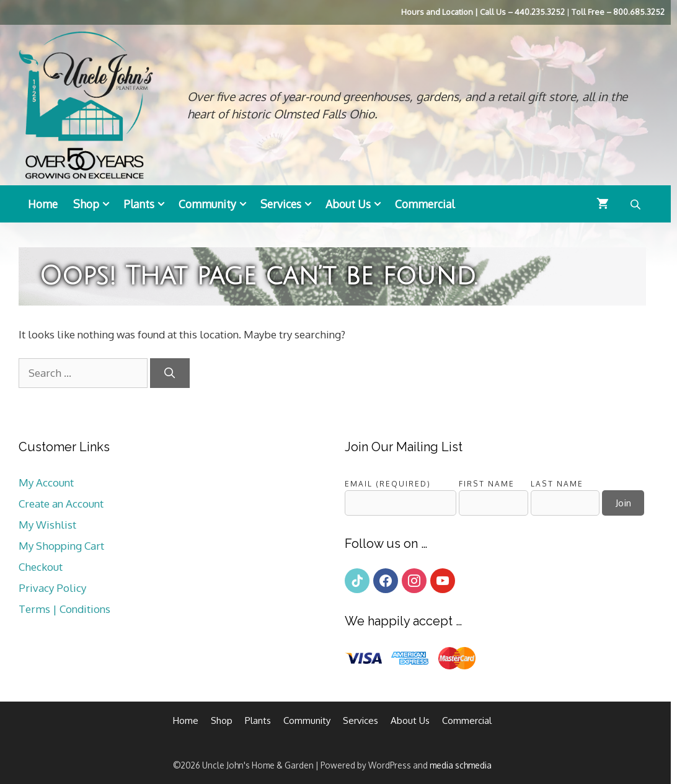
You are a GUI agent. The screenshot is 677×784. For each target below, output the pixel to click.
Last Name (557, 484)
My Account (46, 482)
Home (43, 204)
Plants (148, 204)
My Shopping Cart (61, 546)
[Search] (170, 373)
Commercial (425, 204)
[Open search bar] (637, 204)
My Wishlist (47, 525)
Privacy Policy (52, 588)
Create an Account (61, 504)
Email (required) (388, 484)
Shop (95, 204)
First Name (487, 484)
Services (290, 204)
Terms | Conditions (64, 609)
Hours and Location (437, 12)
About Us (357, 204)
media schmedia (461, 765)
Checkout (41, 567)
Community (216, 204)
